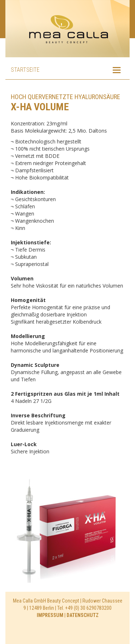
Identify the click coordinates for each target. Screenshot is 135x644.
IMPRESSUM (50, 615)
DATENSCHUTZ (83, 615)
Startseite (25, 70)
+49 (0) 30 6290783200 (88, 608)
